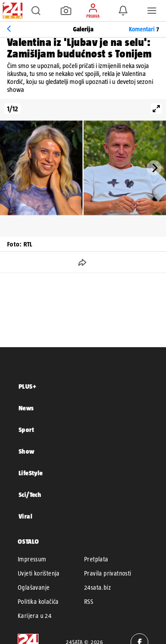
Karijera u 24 (35, 616)
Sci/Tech (30, 494)
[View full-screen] (156, 109)
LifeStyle (31, 473)
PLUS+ (27, 386)
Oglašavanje (34, 587)
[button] (36, 11)
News (26, 408)
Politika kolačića (38, 602)
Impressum (32, 559)
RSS (89, 602)
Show (27, 451)
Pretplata (96, 559)
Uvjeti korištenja (39, 573)
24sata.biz (97, 587)
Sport (26, 430)
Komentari (144, 29)
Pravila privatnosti (108, 573)
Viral (25, 516)
